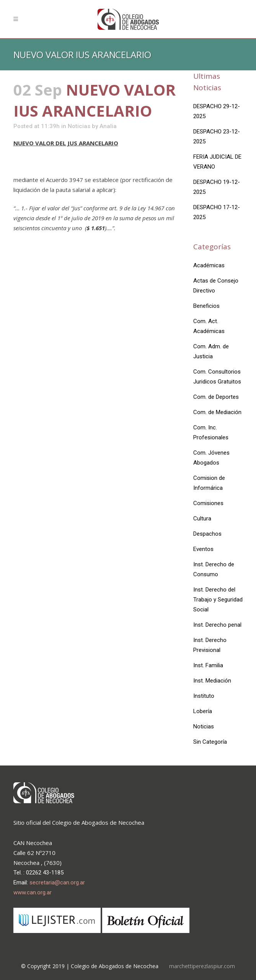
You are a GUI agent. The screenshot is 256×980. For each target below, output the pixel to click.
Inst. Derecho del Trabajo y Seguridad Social (218, 600)
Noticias (79, 126)
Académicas (209, 265)
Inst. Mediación (212, 681)
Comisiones (208, 503)
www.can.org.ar (33, 892)
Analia (108, 126)
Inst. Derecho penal (217, 625)
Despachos (207, 534)
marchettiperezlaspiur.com (202, 966)
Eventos (203, 549)
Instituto (204, 696)
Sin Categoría (210, 742)
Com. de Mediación (217, 412)
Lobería (203, 711)
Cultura (202, 518)
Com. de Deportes (216, 397)
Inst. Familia (208, 665)
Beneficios (206, 306)
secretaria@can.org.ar (57, 882)
